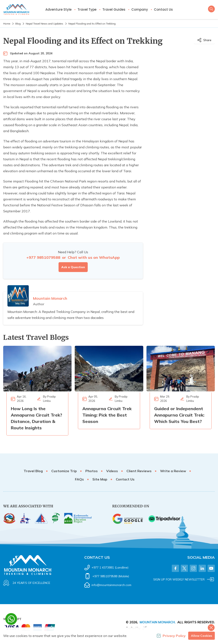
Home (7, 24)
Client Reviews (139, 471)
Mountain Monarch (50, 298)
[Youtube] (211, 568)
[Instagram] (193, 568)
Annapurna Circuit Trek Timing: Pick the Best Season (107, 415)
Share (204, 40)
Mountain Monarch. (158, 622)
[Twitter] (184, 568)
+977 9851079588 (43, 257)
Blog (18, 24)
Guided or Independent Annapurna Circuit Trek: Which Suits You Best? (179, 415)
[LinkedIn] (202, 568)
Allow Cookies (202, 636)
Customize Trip (64, 471)
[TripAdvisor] (164, 519)
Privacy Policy (171, 636)
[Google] (128, 519)
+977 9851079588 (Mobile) (111, 576)
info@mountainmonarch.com (111, 585)
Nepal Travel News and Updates (44, 24)
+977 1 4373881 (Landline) (110, 567)
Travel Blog (33, 471)
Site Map (100, 479)
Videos (112, 471)
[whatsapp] (11, 619)
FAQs (79, 479)
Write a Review (173, 471)
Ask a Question (73, 267)
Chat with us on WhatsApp (94, 257)
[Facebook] (175, 568)
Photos (92, 471)
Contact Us (163, 9)
